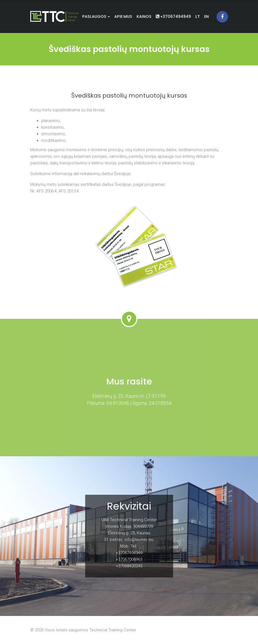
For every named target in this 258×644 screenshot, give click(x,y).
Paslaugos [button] (96, 16)
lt (198, 16)
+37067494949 (173, 16)
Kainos (144, 16)
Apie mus (123, 16)
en (206, 16)
